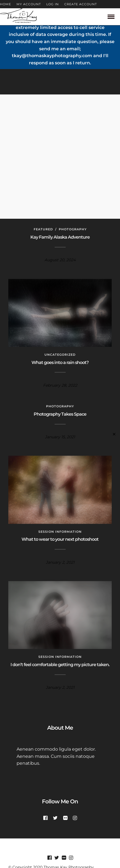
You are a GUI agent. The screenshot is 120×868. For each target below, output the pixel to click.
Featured (43, 229)
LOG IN (53, 4)
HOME (6, 4)
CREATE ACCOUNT (81, 4)
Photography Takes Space (60, 414)
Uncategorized (60, 355)
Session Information (60, 532)
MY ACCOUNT (29, 4)
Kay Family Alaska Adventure (60, 237)
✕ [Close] (114, 434)
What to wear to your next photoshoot (60, 539)
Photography (73, 229)
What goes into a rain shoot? (60, 362)
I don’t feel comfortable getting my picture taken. (60, 665)
